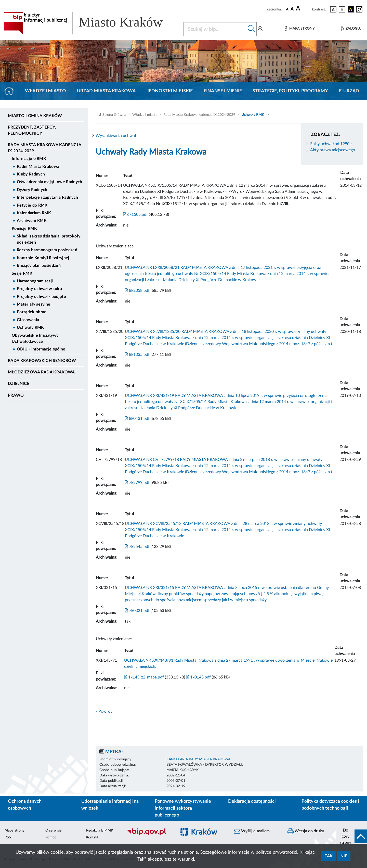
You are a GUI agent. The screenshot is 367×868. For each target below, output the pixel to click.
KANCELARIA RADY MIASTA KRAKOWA (198, 759)
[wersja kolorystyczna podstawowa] (333, 9)
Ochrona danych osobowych (25, 805)
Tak (329, 856)
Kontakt (92, 837)
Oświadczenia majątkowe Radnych (50, 182)
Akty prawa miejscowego (333, 150)
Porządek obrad (32, 312)
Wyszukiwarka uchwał (116, 136)
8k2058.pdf (137, 291)
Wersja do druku (306, 831)
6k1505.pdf (135, 215)
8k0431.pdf (137, 419)
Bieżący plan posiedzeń (39, 266)
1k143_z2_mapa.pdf (144, 677)
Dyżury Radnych (32, 190)
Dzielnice (19, 384)
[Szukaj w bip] (251, 29)
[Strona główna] (11, 91)
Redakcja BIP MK (100, 831)
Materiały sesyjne (34, 304)
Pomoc (51, 837)
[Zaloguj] (351, 29)
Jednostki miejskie (170, 91)
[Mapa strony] (300, 29)
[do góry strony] (352, 836)
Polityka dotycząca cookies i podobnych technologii (330, 805)
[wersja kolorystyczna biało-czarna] (342, 9)
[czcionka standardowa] (287, 9)
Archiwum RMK (32, 221)
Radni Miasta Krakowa (38, 167)
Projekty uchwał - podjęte (41, 297)
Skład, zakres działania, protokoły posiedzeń (49, 239)
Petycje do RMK (32, 205)
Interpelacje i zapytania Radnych (47, 197)
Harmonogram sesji (35, 281)
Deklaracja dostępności (252, 801)
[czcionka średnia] (292, 9)
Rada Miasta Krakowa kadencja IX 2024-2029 (44, 148)
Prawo (16, 395)
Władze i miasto (45, 91)
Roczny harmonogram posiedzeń (47, 250)
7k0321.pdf (137, 611)
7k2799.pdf (137, 483)
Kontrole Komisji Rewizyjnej (43, 258)
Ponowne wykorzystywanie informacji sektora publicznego (183, 808)
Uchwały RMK (30, 328)
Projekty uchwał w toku (39, 289)
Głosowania (28, 320)
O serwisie (53, 831)
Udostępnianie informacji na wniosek (110, 805)
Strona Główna (114, 115)
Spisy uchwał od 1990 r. (331, 144)
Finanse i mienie (223, 91)
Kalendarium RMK (34, 213)
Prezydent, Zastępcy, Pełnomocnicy (32, 130)
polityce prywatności (276, 852)
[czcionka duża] (303, 9)
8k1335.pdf (137, 355)
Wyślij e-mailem (252, 831)
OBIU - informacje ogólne (41, 349)
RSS (8, 837)
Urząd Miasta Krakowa (106, 91)
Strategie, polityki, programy (290, 91)
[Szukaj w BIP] (215, 29)
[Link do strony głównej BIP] (90, 23)
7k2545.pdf (137, 547)
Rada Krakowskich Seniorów (42, 361)
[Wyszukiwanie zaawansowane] (260, 29)
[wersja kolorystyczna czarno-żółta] (351, 9)
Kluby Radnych (31, 174)
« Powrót (104, 711)
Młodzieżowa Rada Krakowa (41, 372)
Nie (344, 856)
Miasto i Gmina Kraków (35, 116)
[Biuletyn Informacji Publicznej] (149, 835)
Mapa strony (15, 831)
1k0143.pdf (198, 677)
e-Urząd (349, 91)
